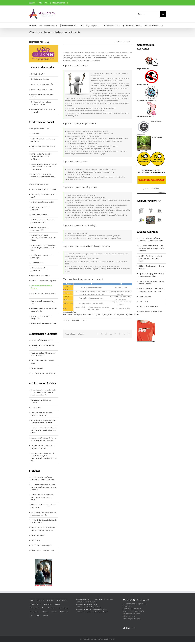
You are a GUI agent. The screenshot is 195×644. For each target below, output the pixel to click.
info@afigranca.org (60, 3)
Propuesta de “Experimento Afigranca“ (43, 281)
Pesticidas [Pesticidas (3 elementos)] (44, 612)
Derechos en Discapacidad (39, 184)
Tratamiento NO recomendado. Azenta (44, 324)
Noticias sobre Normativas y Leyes (42, 89)
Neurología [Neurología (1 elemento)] (34, 612)
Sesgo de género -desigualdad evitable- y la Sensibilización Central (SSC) (43, 177)
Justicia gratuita (36, 408)
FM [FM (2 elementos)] (43, 608)
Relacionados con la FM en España (42, 551)
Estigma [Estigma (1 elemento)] (57, 604)
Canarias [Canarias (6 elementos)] (50, 600)
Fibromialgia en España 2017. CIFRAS (43, 189)
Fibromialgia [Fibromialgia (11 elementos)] (34, 608)
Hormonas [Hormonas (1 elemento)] (51, 608)
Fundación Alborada (37, 535)
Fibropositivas (35, 540)
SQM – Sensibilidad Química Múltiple (43, 373)
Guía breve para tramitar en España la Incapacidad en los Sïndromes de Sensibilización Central (43, 392)
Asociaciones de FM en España (41, 546)
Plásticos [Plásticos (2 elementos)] (54, 612)
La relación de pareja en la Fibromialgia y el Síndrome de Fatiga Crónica (43, 238)
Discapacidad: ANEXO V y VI (40, 129)
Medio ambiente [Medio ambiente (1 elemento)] (63, 608)
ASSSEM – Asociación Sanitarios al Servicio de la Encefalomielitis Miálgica (42, 497)
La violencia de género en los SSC (42, 202)
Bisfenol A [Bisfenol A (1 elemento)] (40, 600)
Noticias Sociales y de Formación (42, 84)
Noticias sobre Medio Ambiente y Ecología (89, 607)
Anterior (119, 42)
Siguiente (127, 42)
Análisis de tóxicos (37, 263)
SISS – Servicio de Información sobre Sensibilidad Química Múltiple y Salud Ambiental (43, 487)
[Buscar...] (148, 14)
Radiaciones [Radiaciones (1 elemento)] (64, 612)
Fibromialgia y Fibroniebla (39, 215)
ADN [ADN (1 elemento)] (32, 600)
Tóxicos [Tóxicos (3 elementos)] (45, 616)
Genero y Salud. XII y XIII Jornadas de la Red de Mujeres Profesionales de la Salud (43, 248)
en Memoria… (35, 134)
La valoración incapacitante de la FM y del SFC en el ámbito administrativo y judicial (43, 430)
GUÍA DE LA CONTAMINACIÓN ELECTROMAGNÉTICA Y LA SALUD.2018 (41, 157)
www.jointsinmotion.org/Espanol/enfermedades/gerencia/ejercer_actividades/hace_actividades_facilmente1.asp (101, 315)
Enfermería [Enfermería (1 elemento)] (48, 604)
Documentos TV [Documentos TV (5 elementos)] (35, 604)
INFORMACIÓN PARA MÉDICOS (41, 340)
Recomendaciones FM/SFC (78, 320)
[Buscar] (163, 14)
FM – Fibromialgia (37, 368)
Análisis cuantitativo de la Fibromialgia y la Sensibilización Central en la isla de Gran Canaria (44, 167)
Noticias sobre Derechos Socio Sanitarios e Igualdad (92, 609)
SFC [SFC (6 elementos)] (32, 616)
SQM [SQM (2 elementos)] (38, 616)
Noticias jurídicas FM (37, 74)
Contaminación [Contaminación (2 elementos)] (61, 600)
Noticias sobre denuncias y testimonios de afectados (92, 612)
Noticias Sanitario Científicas (40, 79)
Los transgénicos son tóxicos (40, 275)
